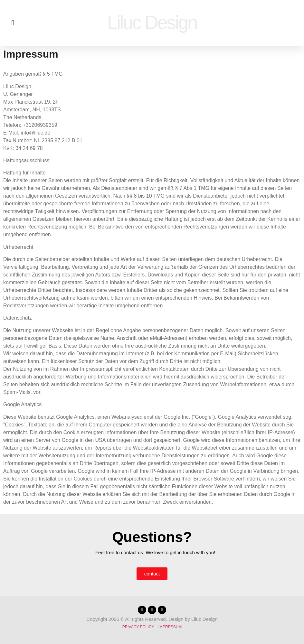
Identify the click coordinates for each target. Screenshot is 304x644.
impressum (170, 627)
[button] (13, 23)
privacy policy (138, 627)
